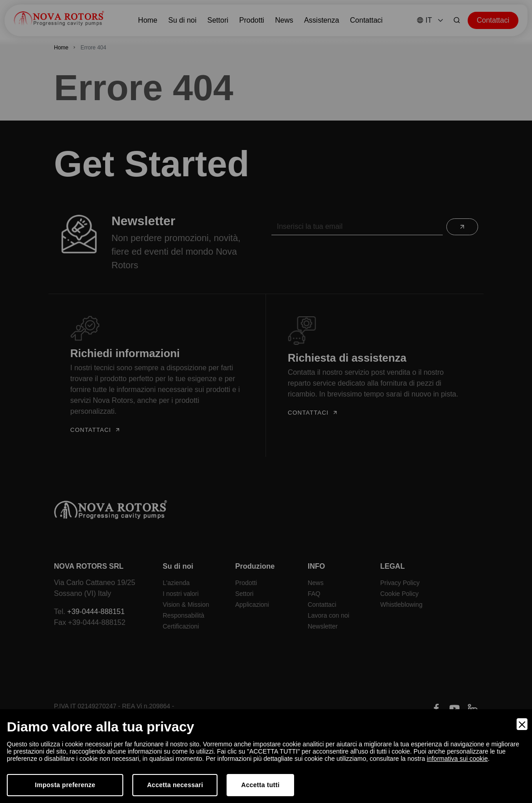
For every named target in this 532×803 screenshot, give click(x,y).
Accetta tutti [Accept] (260, 785)
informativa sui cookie (457, 759)
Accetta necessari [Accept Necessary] (175, 785)
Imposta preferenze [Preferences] (65, 785)
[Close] (522, 724)
